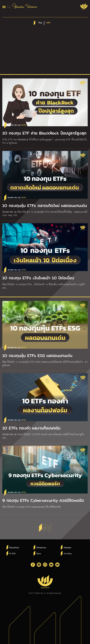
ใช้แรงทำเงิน (14, 548)
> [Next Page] (50, 528)
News (39, 553)
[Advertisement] (45, 51)
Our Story (68, 553)
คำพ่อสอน (67, 548)
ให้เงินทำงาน (41, 548)
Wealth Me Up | (17, 125)
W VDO (12, 553)
